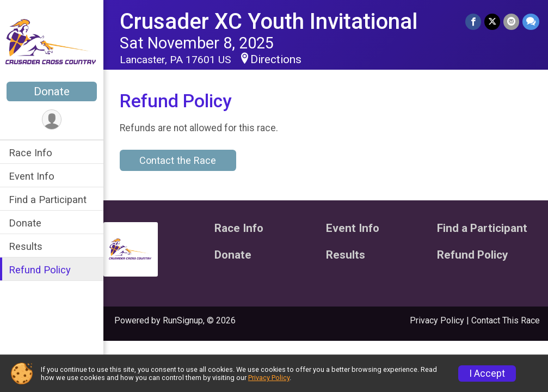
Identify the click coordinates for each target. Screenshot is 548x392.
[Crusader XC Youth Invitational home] (52, 42)
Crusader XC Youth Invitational (269, 22)
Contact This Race (506, 320)
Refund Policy (40, 270)
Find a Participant (48, 200)
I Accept (487, 373)
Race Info (30, 153)
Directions (276, 59)
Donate (52, 91)
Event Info (32, 176)
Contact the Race (178, 160)
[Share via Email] (511, 22)
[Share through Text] (531, 22)
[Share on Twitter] (492, 22)
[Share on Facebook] (473, 22)
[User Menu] (52, 120)
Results (26, 246)
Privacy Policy (437, 320)
